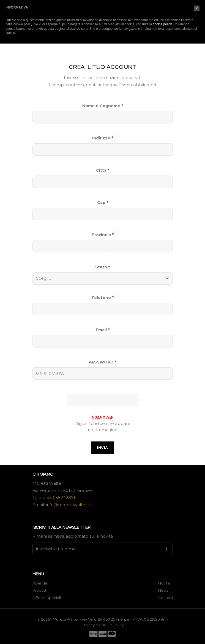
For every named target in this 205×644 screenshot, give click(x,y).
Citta (103, 170)
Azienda (40, 583)
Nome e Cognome (103, 106)
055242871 (64, 498)
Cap (103, 203)
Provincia (103, 235)
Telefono (102, 298)
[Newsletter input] (103, 549)
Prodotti (40, 590)
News (163, 590)
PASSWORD (102, 362)
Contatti (166, 598)
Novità (164, 583)
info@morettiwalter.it (68, 505)
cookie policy (162, 24)
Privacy (88, 625)
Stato (102, 267)
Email (103, 330)
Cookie (106, 625)
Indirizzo (103, 138)
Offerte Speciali (47, 598)
